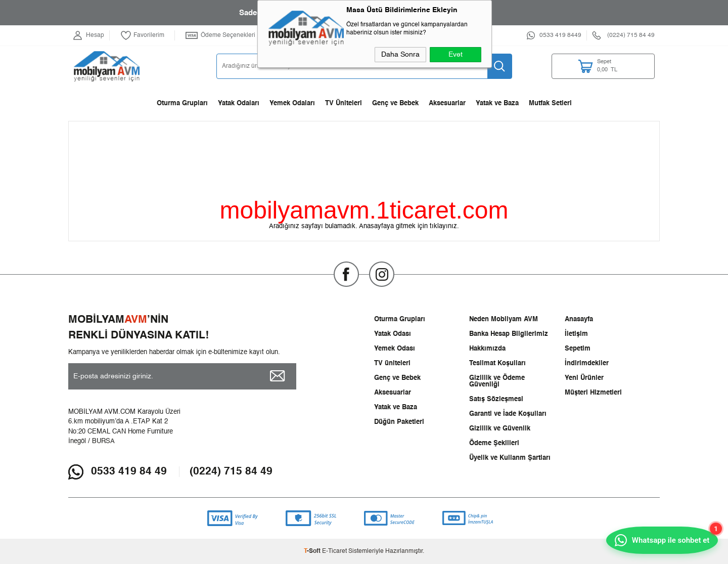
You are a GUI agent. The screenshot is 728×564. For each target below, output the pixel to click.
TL (614, 67)
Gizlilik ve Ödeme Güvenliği (497, 381)
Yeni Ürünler (584, 378)
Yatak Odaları (239, 103)
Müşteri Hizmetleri (593, 393)
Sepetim (578, 349)
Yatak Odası (393, 334)
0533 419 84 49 (129, 472)
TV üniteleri (392, 363)
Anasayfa (579, 319)
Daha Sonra (400, 55)
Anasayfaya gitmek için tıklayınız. (409, 226)
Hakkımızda (487, 349)
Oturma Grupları (182, 103)
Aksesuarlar (447, 103)
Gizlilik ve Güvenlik (500, 429)
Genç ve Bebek (395, 103)
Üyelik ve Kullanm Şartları (510, 458)
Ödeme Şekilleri (494, 443)
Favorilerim (143, 35)
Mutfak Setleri (550, 103)
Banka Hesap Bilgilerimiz (509, 334)
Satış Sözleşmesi (496, 399)
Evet (456, 55)
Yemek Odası (395, 349)
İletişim (576, 334)
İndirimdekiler (587, 363)
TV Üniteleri (344, 103)
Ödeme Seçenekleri (220, 35)
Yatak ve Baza (497, 103)
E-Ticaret (334, 551)
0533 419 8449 (560, 35)
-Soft (313, 551)
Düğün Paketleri (399, 422)
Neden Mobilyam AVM (504, 319)
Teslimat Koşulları (497, 363)
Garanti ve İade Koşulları (508, 414)
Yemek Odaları (292, 103)
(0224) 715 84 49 (231, 472)
